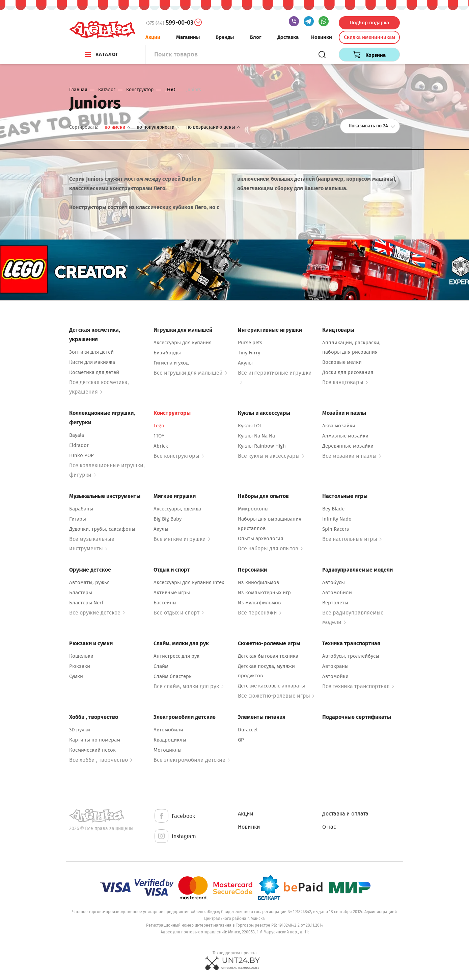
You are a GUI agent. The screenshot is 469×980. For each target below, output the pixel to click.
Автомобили (337, 593)
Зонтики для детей (91, 352)
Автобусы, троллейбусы (351, 656)
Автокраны (335, 666)
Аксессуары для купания (183, 343)
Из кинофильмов (258, 582)
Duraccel (248, 730)
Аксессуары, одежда (177, 509)
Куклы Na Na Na (256, 436)
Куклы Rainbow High (262, 446)
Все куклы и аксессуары (271, 456)
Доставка (288, 37)
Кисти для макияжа (92, 362)
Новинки (322, 37)
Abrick (161, 446)
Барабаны (81, 509)
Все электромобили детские (192, 760)
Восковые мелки (342, 362)
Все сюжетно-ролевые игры (276, 696)
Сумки (76, 676)
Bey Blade (333, 509)
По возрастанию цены (213, 127)
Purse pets (250, 343)
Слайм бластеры (173, 676)
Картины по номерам (95, 740)
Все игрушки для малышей (190, 373)
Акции (153, 37)
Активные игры (172, 593)
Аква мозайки (339, 426)
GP (241, 740)
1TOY (159, 436)
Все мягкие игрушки (182, 539)
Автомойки (335, 676)
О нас (329, 827)
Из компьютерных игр (264, 593)
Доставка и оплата (345, 814)
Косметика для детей (94, 372)
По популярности (159, 127)
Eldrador (79, 445)
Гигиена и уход (171, 363)
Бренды (225, 37)
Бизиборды (167, 353)
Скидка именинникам (369, 37)
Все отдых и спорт (179, 613)
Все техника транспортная (358, 686)
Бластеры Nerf (86, 603)
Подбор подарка (369, 23)
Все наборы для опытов (270, 548)
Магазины (188, 37)
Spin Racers (336, 529)
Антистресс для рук (176, 656)
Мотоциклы (168, 750)
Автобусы (334, 582)
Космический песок (92, 750)
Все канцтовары (345, 382)
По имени (118, 127)
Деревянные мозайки (348, 446)
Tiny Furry (249, 353)
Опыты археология (260, 538)
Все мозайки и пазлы (352, 456)
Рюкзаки (80, 666)
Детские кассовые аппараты (271, 686)
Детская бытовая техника (268, 656)
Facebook (174, 816)
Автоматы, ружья (89, 582)
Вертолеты (335, 603)
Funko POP (81, 455)
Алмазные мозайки (345, 436)
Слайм (161, 666)
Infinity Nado (337, 519)
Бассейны (165, 603)
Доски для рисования (348, 372)
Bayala (77, 435)
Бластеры (81, 593)
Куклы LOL (250, 426)
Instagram (175, 837)
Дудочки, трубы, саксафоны (102, 529)
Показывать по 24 (372, 126)
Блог (256, 37)
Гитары (78, 519)
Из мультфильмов (259, 603)
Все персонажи (260, 613)
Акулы (245, 363)
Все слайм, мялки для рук (188, 686)
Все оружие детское (97, 613)
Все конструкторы (179, 456)
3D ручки (80, 730)
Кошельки (81, 656)
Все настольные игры (352, 539)
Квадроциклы (170, 740)
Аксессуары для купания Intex (189, 582)
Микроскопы (253, 509)
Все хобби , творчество (101, 760)
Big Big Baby (168, 519)
